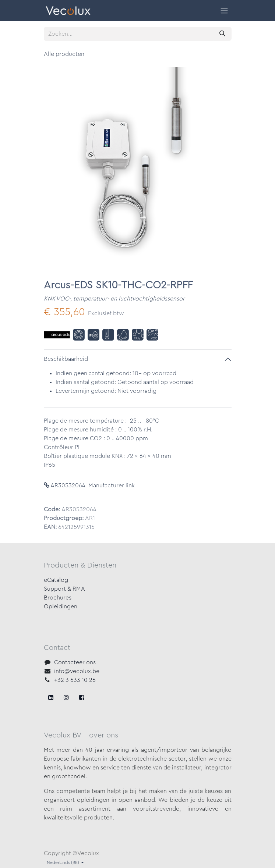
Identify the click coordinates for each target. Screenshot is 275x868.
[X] (66, 697)
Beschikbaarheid (66, 359)
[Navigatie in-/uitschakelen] (224, 10)
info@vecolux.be (77, 671)
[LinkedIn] (82, 697)
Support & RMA (64, 589)
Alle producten (64, 54)
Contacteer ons (75, 662)
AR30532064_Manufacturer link (89, 485)
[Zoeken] (222, 34)
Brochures (58, 598)
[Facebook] (51, 697)
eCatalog (56, 580)
